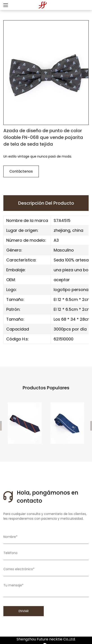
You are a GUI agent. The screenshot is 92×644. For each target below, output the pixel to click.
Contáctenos (21, 171)
